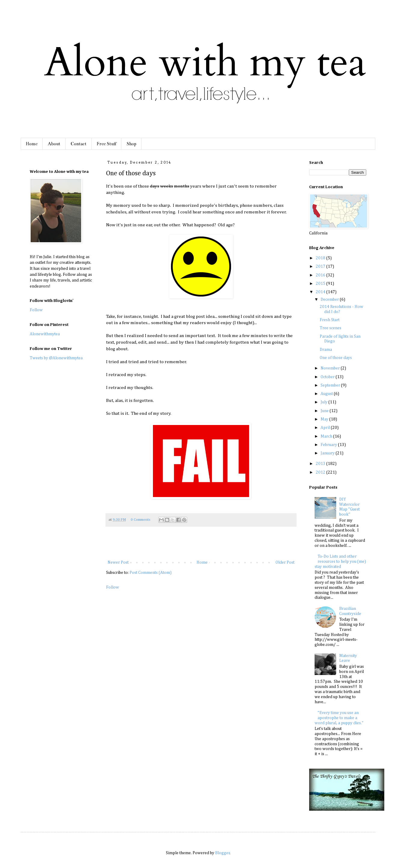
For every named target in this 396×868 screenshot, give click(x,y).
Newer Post (118, 562)
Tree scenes (331, 328)
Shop (131, 144)
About (54, 144)
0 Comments (140, 520)
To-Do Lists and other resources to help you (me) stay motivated (340, 562)
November (331, 368)
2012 (321, 472)
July (324, 402)
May (325, 419)
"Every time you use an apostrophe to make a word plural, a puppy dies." (339, 718)
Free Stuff (107, 144)
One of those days (336, 358)
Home (32, 144)
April (326, 428)
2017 (321, 267)
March (327, 436)
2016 (321, 275)
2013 (321, 464)
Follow (113, 587)
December (330, 300)
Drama (326, 350)
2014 (321, 292)
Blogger (222, 853)
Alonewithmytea (45, 334)
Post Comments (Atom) (151, 573)
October (328, 377)
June (325, 411)
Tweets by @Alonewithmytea (56, 358)
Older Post (285, 562)
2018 (321, 258)
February (329, 445)
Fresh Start (330, 320)
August (327, 394)
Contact (79, 144)
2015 (321, 284)
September (331, 385)
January (328, 453)
